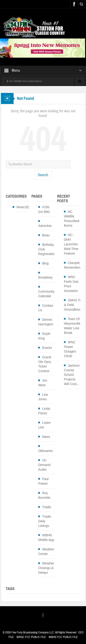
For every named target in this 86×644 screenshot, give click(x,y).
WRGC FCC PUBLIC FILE (31, 637)
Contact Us (46, 308)
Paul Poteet (43, 481)
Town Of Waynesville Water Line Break (72, 326)
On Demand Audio (44, 465)
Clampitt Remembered (74, 265)
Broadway (45, 277)
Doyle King (44, 336)
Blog (45, 263)
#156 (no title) (44, 209)
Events (47, 348)
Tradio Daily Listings (45, 521)
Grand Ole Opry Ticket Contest (45, 364)
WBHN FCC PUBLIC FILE (63, 637)
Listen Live (44, 425)
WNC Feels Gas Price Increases (71, 284)
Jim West (43, 383)
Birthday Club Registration (47, 249)
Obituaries (46, 451)
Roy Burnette (44, 495)
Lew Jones (43, 397)
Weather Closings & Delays (46, 568)
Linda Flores (44, 411)
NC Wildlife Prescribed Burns (26, 81)
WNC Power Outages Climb (70, 349)
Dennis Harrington (46, 322)
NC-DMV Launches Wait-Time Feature (71, 244)
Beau (46, 235)
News (21, 207)
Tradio (47, 507)
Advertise (45, 226)
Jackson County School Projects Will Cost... (72, 375)
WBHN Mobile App (46, 537)
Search (43, 175)
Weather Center (46, 552)
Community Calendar (46, 294)
